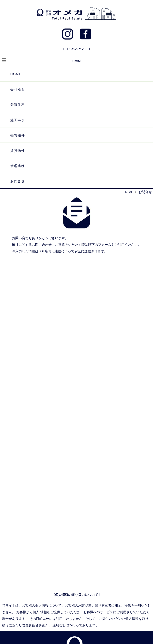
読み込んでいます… (76, 422)
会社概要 (18, 90)
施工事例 (18, 120)
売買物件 (18, 135)
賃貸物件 (18, 151)
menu (76, 60)
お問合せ (18, 181)
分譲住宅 (18, 105)
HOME (16, 74)
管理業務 (18, 166)
